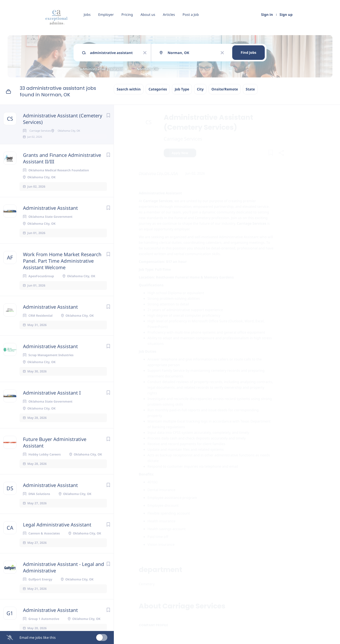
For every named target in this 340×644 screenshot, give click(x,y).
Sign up (286, 15)
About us (148, 15)
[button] (281, 153)
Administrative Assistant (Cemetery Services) (63, 119)
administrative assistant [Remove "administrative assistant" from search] (101, 69)
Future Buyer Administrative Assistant (55, 449)
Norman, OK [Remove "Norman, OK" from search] (147, 69)
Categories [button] (158, 89)
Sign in (267, 15)
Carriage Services (183, 139)
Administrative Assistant (50, 214)
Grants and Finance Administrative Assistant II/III (62, 165)
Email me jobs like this (38, 637)
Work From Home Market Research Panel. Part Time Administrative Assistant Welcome (62, 267)
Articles (169, 15)
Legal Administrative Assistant (57, 531)
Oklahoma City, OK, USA (158, 173)
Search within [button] (129, 89)
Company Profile (153, 625)
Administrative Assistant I (52, 399)
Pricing (127, 15)
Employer (106, 15)
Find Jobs (248, 52)
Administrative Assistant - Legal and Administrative (64, 574)
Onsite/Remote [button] (225, 89)
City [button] (200, 89)
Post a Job (191, 15)
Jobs (87, 15)
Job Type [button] (182, 89)
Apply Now (180, 153)
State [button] (250, 89)
